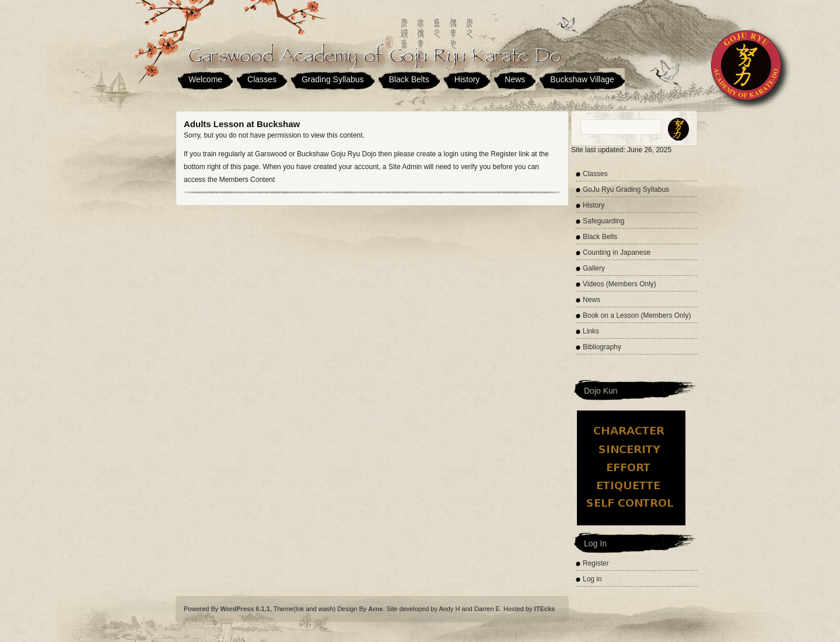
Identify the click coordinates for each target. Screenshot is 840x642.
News (515, 79)
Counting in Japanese (617, 252)
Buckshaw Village (582, 79)
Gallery (594, 268)
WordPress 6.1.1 (245, 609)
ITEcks (545, 609)
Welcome (205, 79)
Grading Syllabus (333, 79)
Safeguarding (603, 221)
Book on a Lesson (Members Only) (637, 315)
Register (596, 563)
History (467, 79)
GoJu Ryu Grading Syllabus (626, 190)
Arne (375, 609)
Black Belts (409, 79)
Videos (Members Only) (619, 284)
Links (591, 331)
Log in (592, 579)
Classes (262, 79)
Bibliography (602, 347)
